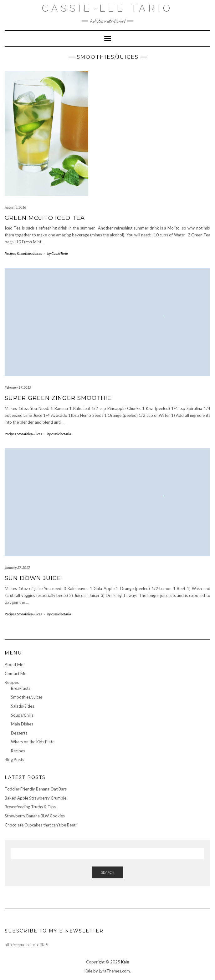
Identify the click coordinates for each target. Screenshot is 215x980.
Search (108, 872)
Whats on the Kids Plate (33, 742)
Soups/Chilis (22, 715)
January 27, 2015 (17, 567)
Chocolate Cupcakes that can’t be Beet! (41, 825)
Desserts (19, 733)
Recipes (10, 253)
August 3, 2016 (15, 207)
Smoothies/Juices (29, 253)
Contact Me (15, 674)
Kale (125, 962)
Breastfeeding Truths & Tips (30, 807)
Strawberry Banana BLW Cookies (35, 816)
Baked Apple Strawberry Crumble (36, 798)
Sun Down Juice (33, 578)
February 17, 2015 (18, 387)
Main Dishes (22, 724)
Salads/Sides (23, 706)
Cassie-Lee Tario (108, 8)
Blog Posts (14, 760)
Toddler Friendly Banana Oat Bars (36, 789)
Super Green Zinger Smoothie (58, 398)
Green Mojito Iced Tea (45, 218)
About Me (14, 664)
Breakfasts (21, 688)
